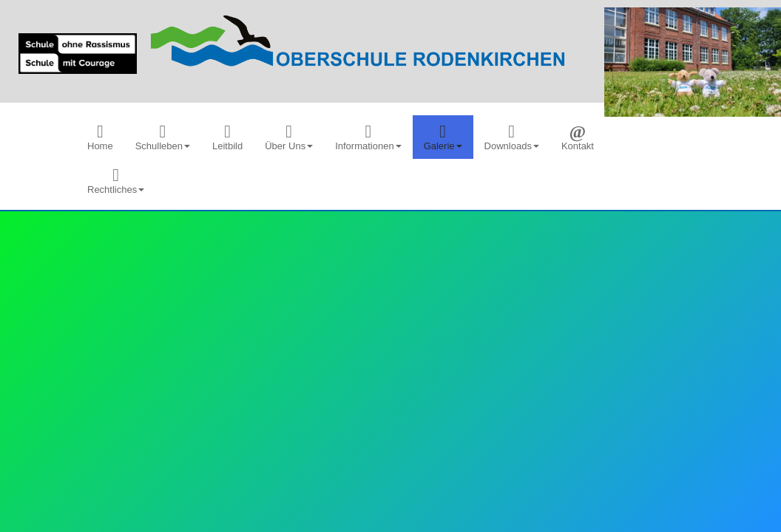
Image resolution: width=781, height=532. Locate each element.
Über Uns (289, 137)
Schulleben (163, 137)
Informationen (368, 137)
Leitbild (227, 137)
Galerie (443, 137)
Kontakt (578, 137)
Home (100, 137)
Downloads (512, 137)
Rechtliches (116, 181)
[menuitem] (100, 137)
